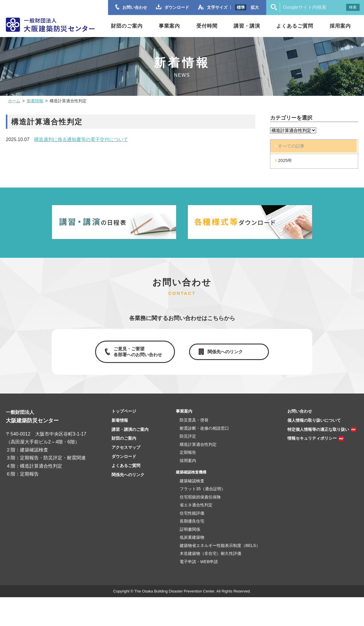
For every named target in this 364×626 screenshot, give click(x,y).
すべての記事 (296, 148)
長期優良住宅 (192, 527)
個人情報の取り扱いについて (314, 426)
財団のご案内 (127, 26)
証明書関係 (190, 535)
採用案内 (340, 26)
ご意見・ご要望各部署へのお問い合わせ (137, 356)
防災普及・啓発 (194, 426)
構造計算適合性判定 (198, 450)
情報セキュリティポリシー (312, 444)
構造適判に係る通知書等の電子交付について (81, 139)
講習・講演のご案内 (130, 435)
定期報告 (188, 458)
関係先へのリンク (226, 356)
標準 (241, 7)
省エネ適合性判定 (196, 510)
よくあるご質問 (295, 26)
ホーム (14, 101)
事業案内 (169, 26)
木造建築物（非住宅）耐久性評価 (210, 559)
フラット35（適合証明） (203, 494)
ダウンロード (124, 462)
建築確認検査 (192, 486)
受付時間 (207, 26)
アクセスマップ (126, 453)
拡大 (255, 7)
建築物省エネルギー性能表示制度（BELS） (220, 551)
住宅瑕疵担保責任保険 (200, 502)
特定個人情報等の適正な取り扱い (318, 435)
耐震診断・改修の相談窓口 (204, 433)
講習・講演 (247, 26)
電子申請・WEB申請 (199, 567)
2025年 (290, 164)
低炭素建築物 (192, 543)
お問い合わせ (300, 417)
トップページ (124, 417)
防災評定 (188, 442)
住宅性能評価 (192, 518)
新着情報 (35, 101)
